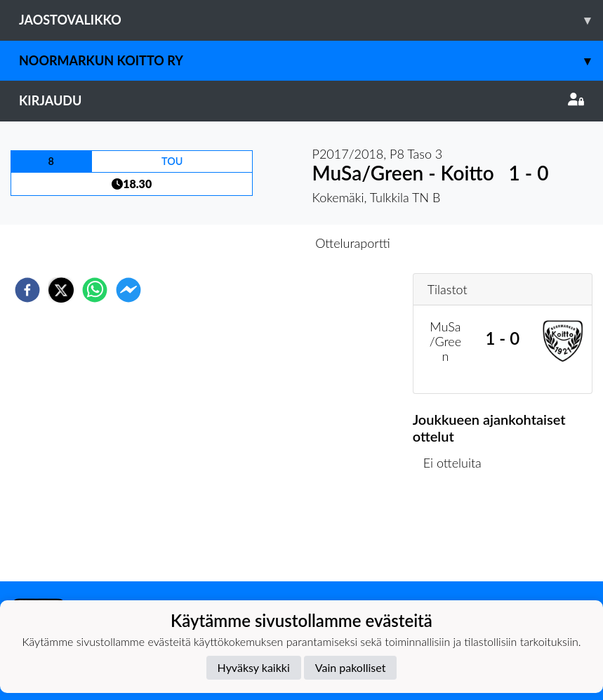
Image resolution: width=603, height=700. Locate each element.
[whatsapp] (95, 290)
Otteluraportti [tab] (353, 243)
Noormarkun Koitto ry (311, 61)
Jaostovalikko (311, 20)
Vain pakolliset (351, 667)
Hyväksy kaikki (254, 667)
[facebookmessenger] (128, 290)
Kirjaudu (301, 100)
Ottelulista (458, 534)
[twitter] (61, 290)
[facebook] (27, 290)
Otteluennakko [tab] (253, 243)
